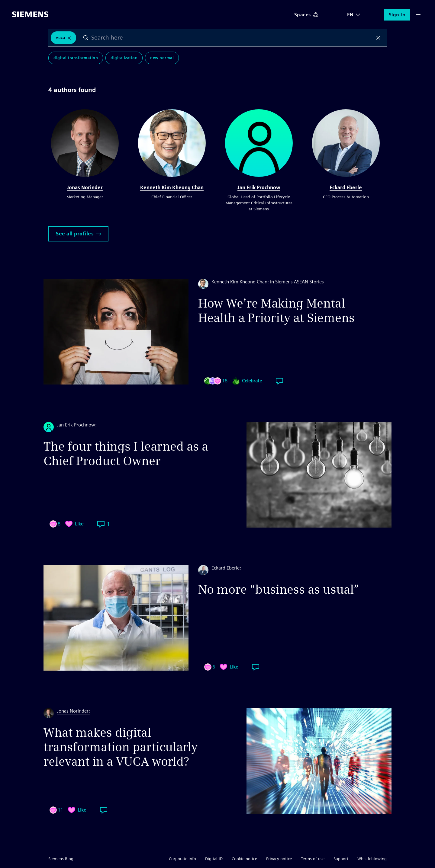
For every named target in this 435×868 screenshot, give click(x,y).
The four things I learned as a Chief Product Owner (126, 454)
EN (350, 15)
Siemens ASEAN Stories (300, 282)
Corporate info (182, 859)
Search (86, 38)
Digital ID (214, 859)
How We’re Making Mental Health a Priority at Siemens (276, 311)
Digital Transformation (76, 58)
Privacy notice (279, 859)
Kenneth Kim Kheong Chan (172, 188)
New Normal (162, 58)
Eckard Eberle (346, 188)
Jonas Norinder (85, 188)
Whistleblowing (372, 859)
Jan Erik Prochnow (259, 188)
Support (341, 859)
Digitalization (124, 58)
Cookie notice (244, 859)
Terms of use (313, 859)
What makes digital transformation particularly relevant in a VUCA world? (121, 747)
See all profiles (78, 234)
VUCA (60, 38)
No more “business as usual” (279, 589)
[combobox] (232, 38)
